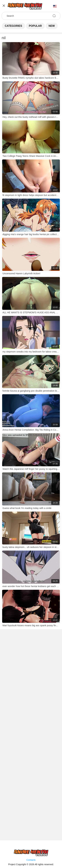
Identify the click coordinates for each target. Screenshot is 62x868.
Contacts (31, 860)
